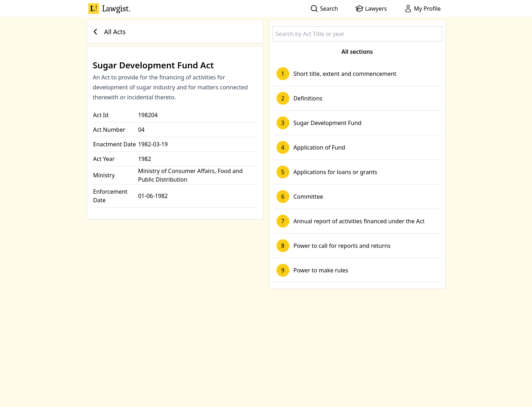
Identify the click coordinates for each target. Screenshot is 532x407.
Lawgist (109, 9)
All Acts (108, 32)
